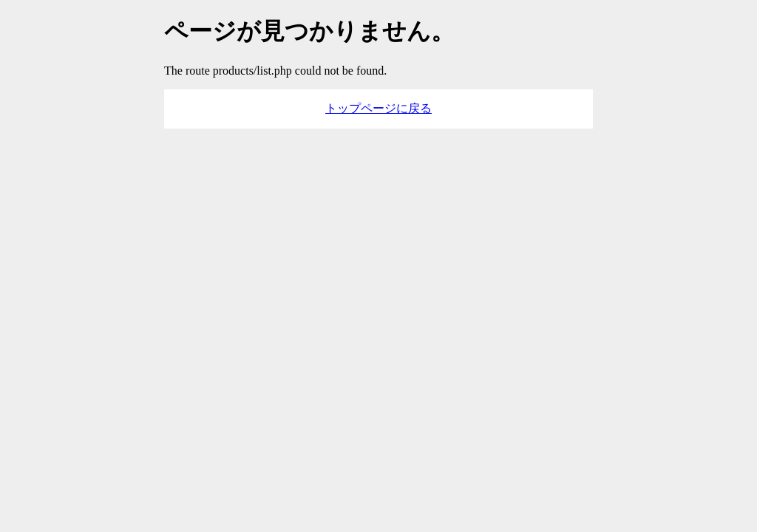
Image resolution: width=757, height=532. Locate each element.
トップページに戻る (378, 108)
